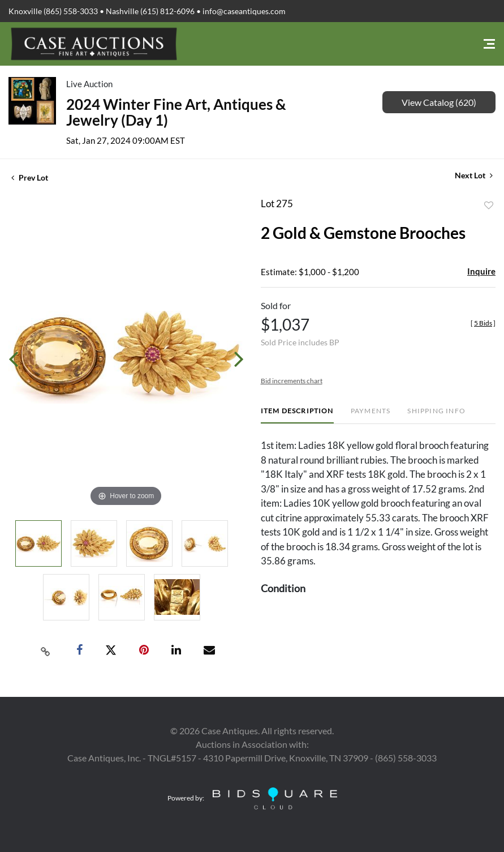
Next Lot (474, 175)
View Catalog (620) (439, 102)
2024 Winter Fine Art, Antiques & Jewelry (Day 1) (176, 112)
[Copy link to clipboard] (45, 650)
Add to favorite (489, 205)
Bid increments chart (292, 381)
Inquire (481, 271)
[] (483, 323)
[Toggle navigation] (489, 44)
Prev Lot (30, 177)
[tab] (297, 415)
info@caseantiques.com (244, 11)
